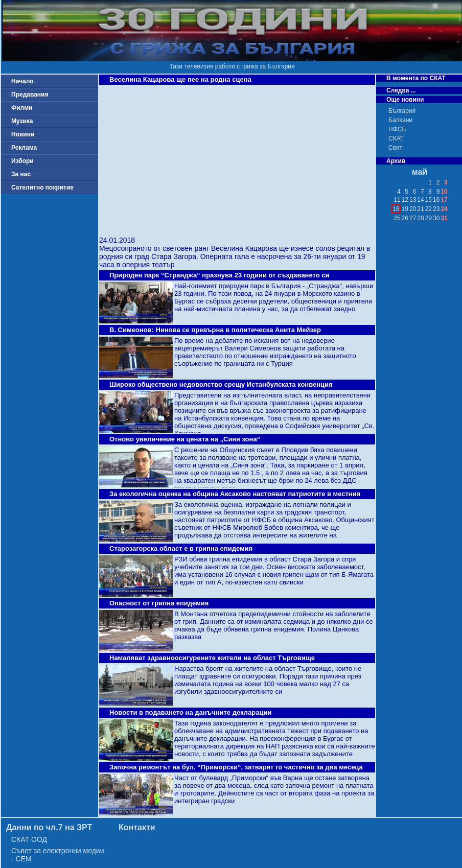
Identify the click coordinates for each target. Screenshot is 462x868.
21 (420, 209)
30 (436, 218)
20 (413, 209)
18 (396, 209)
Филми (22, 108)
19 (405, 209)
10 (444, 192)
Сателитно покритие (42, 187)
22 (429, 209)
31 (444, 218)
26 (405, 218)
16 (436, 200)
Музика (22, 121)
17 (444, 200)
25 (397, 218)
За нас (21, 174)
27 (413, 218)
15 (429, 200)
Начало (22, 81)
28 (420, 218)
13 (413, 200)
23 (436, 209)
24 (444, 209)
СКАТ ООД (29, 839)
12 (405, 200)
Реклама (24, 148)
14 (420, 200)
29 (429, 218)
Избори (22, 161)
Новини (23, 134)
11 (397, 200)
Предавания (30, 95)
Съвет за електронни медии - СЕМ (58, 855)
